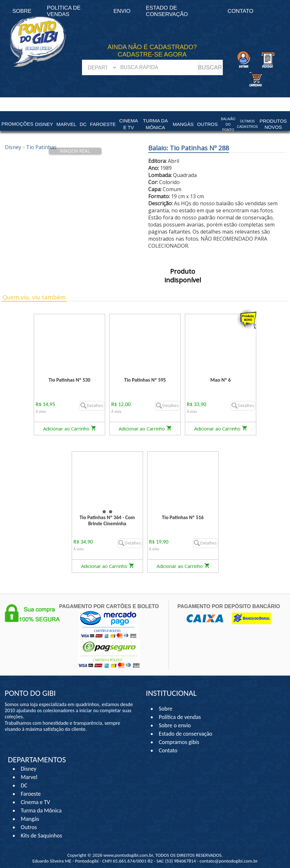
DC (24, 785)
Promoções (18, 124)
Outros (29, 827)
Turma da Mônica (41, 810)
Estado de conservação (167, 11)
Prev (80, 480)
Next (134, 480)
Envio (122, 11)
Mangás (183, 124)
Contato (240, 11)
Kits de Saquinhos (42, 836)
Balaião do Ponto (228, 124)
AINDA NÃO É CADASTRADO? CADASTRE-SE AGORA (152, 51)
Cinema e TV (36, 802)
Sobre (166, 709)
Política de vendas (180, 717)
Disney (29, 769)
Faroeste (31, 794)
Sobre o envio (175, 725)
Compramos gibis (179, 742)
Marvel (29, 777)
